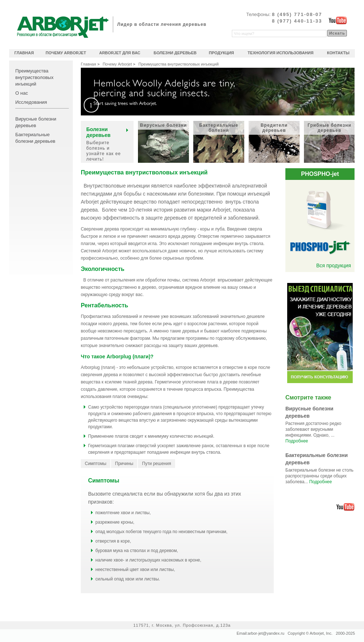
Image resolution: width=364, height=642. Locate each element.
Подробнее (297, 441)
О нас (22, 93)
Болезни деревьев (175, 53)
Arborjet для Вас (120, 53)
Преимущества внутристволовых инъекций (34, 77)
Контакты (338, 53)
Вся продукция (334, 265)
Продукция (221, 53)
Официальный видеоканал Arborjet (338, 20)
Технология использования (280, 53)
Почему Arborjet (117, 64)
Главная (88, 64)
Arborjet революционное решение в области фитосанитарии (63, 27)
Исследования (31, 102)
